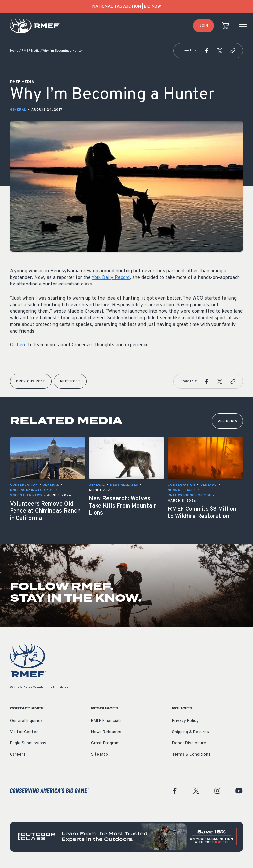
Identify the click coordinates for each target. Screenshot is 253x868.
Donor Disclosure (189, 743)
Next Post (70, 381)
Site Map (99, 755)
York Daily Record (111, 278)
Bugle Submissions (28, 743)
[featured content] (126, 837)
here (22, 345)
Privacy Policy (185, 721)
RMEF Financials (106, 721)
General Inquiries (26, 721)
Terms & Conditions (191, 755)
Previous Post (31, 381)
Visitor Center (24, 732)
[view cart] (225, 26)
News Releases (106, 732)
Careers (18, 755)
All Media (228, 421)
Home (14, 51)
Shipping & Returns (190, 732)
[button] (207, 51)
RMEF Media (30, 51)
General (18, 110)
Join (204, 26)
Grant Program (105, 743)
